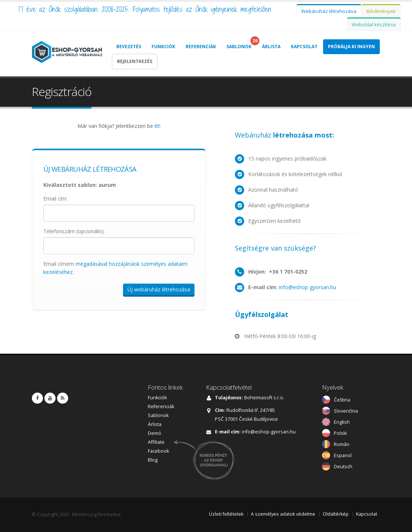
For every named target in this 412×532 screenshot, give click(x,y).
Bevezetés (129, 47)
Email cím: (55, 199)
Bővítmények (381, 11)
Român (342, 444)
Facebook (158, 451)
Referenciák (201, 47)
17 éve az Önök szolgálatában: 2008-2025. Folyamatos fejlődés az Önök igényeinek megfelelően (145, 9)
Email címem (115, 268)
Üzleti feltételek (226, 514)
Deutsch (343, 467)
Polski (340, 433)
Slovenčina (346, 411)
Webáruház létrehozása (329, 11)
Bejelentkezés (135, 61)
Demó (154, 433)
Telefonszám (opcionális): (74, 231)
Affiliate (156, 442)
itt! (157, 126)
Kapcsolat (304, 47)
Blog (153, 460)
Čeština (342, 400)
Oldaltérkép (336, 514)
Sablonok (239, 47)
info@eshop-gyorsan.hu (308, 287)
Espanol (343, 455)
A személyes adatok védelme (283, 514)
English (342, 422)
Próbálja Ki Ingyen (351, 47)
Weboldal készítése (374, 24)
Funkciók (163, 47)
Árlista (271, 47)
